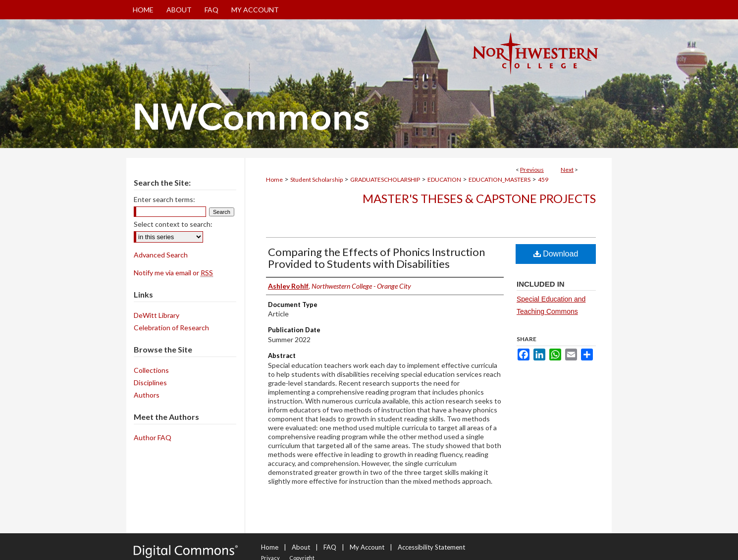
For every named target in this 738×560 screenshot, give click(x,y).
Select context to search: (173, 224)
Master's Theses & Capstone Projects (479, 198)
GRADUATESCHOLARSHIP (385, 179)
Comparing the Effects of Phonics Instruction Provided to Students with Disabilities (376, 258)
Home (274, 179)
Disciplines (150, 382)
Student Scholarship (316, 179)
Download (556, 254)
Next (567, 170)
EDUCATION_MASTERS (500, 179)
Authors (147, 395)
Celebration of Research (171, 328)
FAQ (330, 547)
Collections (151, 370)
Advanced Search (161, 255)
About (301, 547)
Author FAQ (153, 437)
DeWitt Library (157, 315)
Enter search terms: (164, 199)
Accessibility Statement (431, 547)
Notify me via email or (173, 273)
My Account (367, 547)
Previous (532, 170)
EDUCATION (444, 179)
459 (543, 179)
